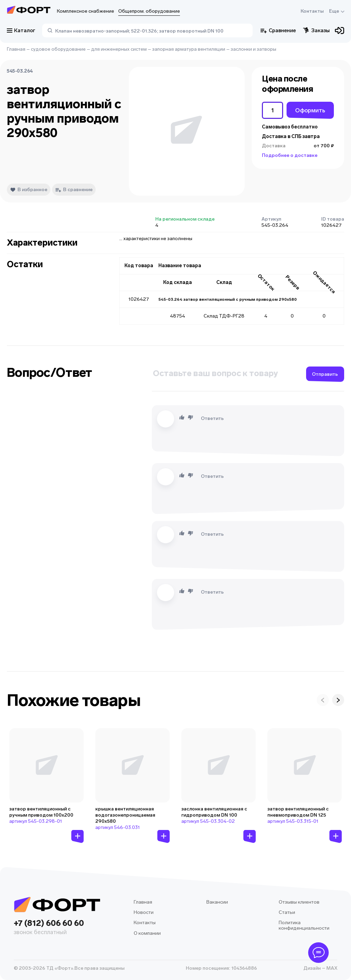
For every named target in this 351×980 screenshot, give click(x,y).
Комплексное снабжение (86, 11)
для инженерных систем (119, 49)
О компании (147, 933)
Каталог (21, 30)
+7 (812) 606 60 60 (57, 928)
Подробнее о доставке (290, 155)
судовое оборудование (58, 49)
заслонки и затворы (253, 49)
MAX (331, 968)
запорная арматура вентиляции (189, 49)
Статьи (287, 912)
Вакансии (217, 902)
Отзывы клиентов (299, 902)
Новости (144, 912)
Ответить (212, 418)
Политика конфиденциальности (304, 925)
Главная (16, 49)
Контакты (312, 11)
